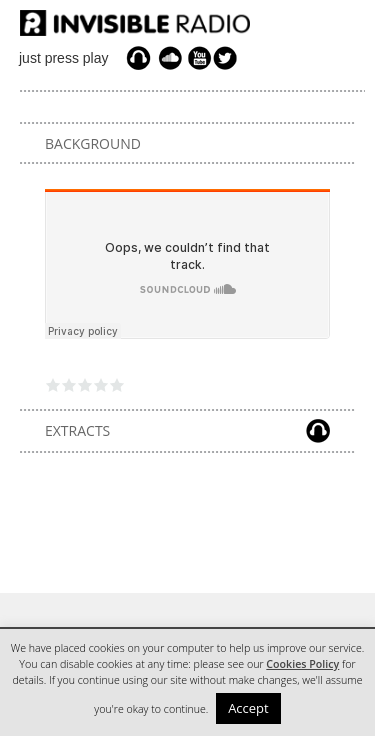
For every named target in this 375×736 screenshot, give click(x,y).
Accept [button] (248, 708)
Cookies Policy (302, 664)
